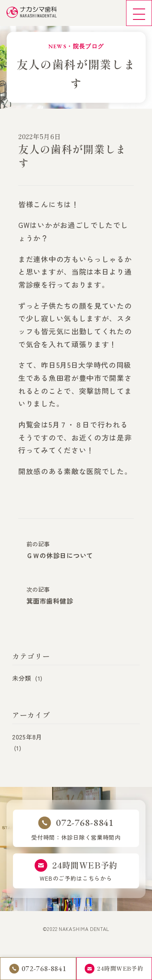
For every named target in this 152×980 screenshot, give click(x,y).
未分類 (27, 679)
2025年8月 (27, 738)
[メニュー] (139, 13)
